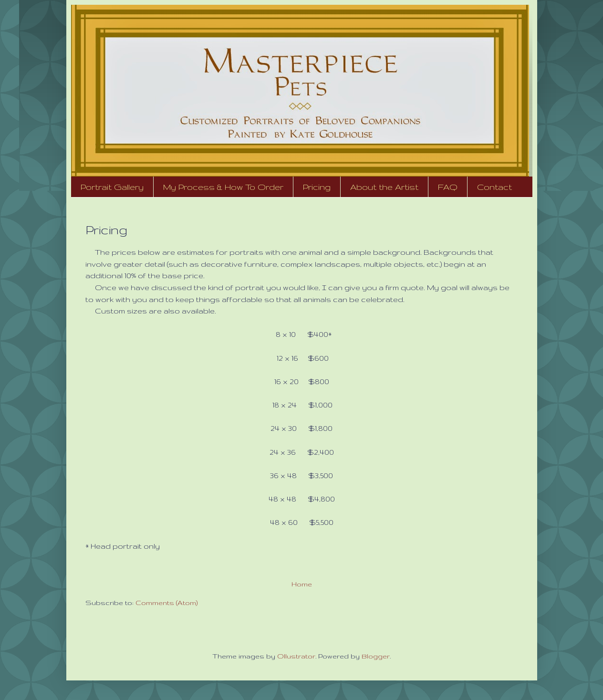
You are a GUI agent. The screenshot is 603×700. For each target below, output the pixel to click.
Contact (494, 187)
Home (302, 584)
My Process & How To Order (223, 187)
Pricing (317, 187)
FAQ (448, 187)
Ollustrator (296, 656)
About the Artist (384, 187)
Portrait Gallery (112, 187)
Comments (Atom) (166, 603)
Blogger (376, 656)
